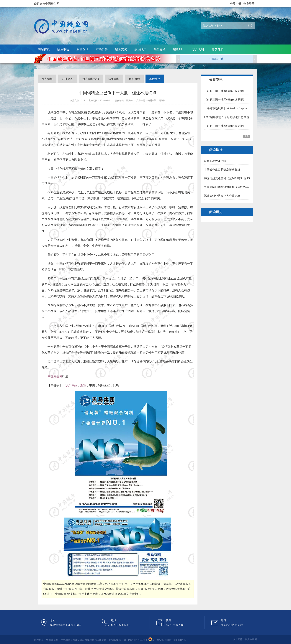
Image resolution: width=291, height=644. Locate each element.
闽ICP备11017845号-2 (135, 640)
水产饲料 (198, 49)
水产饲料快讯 (91, 79)
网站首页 (44, 49)
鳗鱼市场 (63, 49)
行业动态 (68, 79)
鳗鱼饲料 (114, 79)
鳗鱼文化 (121, 49)
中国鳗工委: (217, 59)
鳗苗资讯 (82, 49)
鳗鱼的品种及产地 (215, 161)
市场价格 (102, 49)
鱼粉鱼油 (134, 79)
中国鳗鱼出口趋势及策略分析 (222, 170)
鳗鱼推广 (140, 49)
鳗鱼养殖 (160, 49)
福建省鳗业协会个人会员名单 (222, 196)
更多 (247, 136)
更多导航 (218, 49)
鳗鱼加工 (179, 49)
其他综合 (155, 79)
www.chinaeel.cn (68, 584)
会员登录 (249, 4)
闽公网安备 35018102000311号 (169, 640)
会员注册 (236, 4)
